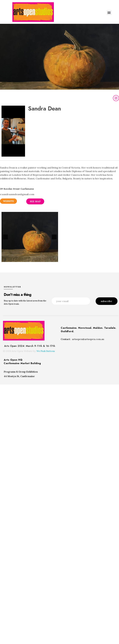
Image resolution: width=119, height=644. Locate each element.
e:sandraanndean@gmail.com (17, 194)
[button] (109, 13)
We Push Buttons (46, 351)
